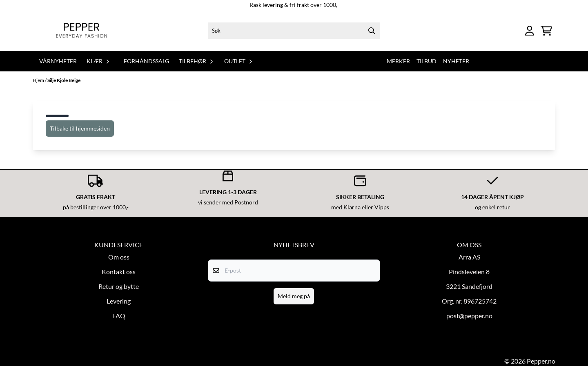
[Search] (372, 31)
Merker (398, 61)
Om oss (119, 257)
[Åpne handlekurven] (546, 31)
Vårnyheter (58, 61)
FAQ (119, 316)
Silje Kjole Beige (64, 80)
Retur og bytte (119, 286)
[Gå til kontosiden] (530, 31)
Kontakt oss (119, 272)
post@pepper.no (469, 316)
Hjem (39, 80)
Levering (119, 301)
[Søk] (294, 31)
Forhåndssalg (146, 61)
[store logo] (81, 31)
